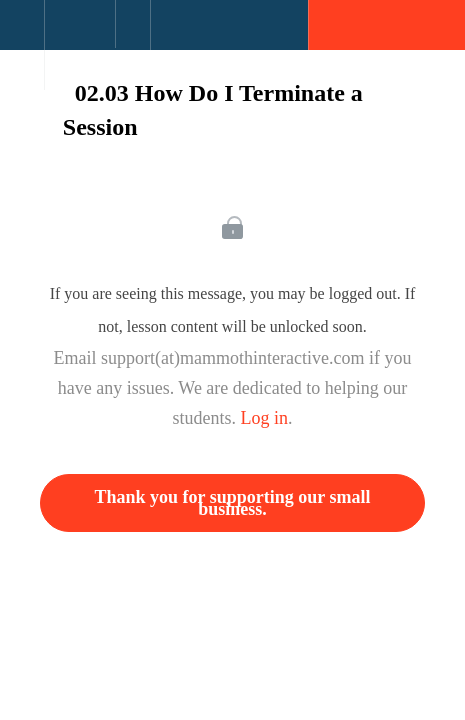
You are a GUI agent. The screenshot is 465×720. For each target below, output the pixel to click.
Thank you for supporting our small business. (233, 503)
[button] (22, 35)
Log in (265, 418)
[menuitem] (79, 45)
